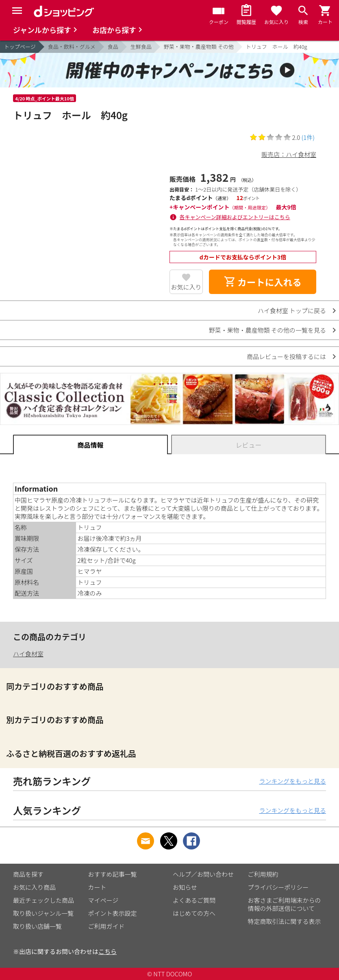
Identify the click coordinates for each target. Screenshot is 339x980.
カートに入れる (263, 282)
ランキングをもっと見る (292, 781)
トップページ (20, 47)
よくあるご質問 (194, 900)
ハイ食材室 (28, 654)
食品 (113, 47)
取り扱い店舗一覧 (37, 926)
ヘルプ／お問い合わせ (203, 874)
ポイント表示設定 (113, 913)
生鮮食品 (141, 47)
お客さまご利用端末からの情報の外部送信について (285, 904)
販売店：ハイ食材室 (289, 154)
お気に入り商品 (34, 887)
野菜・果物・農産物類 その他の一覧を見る (267, 330)
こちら (108, 951)
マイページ (103, 900)
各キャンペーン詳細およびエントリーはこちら (235, 217)
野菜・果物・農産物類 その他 (199, 47)
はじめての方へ (194, 913)
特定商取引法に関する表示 (285, 921)
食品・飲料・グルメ (72, 47)
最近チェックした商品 (43, 900)
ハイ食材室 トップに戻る (292, 310)
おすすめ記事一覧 (113, 874)
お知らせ (185, 887)
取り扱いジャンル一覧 (43, 913)
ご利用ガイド (106, 926)
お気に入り (186, 287)
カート (97, 887)
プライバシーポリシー (278, 887)
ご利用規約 (263, 874)
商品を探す (28, 874)
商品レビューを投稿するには (286, 356)
